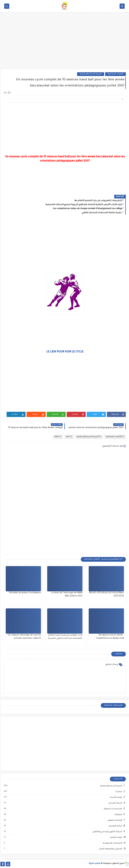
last (69, 437)
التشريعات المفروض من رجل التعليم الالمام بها (98, 201)
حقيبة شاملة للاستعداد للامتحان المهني (102, 213)
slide (58, 437)
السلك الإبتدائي (115, 803)
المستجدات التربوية (112, 809)
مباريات (118, 792)
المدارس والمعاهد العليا (110, 849)
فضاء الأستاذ (115, 797)
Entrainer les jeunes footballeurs (25, 593)
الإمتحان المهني (114, 820)
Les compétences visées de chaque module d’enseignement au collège (87, 209)
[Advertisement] (64, 43)
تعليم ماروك (94, 864)
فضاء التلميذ (115, 838)
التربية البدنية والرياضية (90, 74)
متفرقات (118, 815)
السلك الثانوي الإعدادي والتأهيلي (107, 832)
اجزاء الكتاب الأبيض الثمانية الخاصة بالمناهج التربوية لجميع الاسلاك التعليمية (83, 205)
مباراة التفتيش (115, 826)
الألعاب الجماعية (115, 74)
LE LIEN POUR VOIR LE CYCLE (65, 352)
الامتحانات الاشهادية (112, 843)
